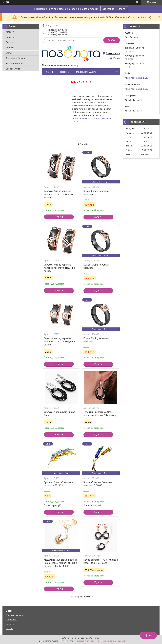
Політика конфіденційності (114, 641)
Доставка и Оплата (114, 9)
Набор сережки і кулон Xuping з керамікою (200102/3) (101, 561)
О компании (11, 620)
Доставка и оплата (15, 615)
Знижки (50, 72)
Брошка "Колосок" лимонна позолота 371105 (58, 484)
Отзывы (10, 629)
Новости (10, 48)
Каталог (10, 32)
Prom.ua (97, 638)
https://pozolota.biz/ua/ (137, 78)
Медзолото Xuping (86, 72)
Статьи (9, 53)
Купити (59, 217)
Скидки (9, 42)
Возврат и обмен (14, 63)
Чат (148, 635)
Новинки (10, 37)
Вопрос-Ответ (13, 69)
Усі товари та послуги (81, 597)
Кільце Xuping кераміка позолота (96, 193)
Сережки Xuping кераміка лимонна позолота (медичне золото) (59, 194)
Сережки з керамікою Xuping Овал (60, 413)
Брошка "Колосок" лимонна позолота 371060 (98, 484)
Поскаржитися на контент (88, 641)
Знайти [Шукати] (112, 40)
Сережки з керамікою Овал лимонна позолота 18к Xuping (100, 413)
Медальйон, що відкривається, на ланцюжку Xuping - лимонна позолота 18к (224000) (61, 563)
